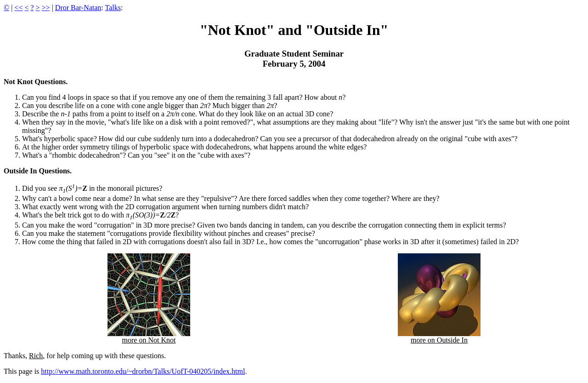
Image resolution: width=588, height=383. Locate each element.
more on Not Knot (149, 337)
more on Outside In (439, 337)
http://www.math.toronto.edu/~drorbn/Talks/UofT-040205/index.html (143, 371)
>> (46, 8)
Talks (113, 8)
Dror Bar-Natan (78, 8)
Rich (36, 356)
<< (18, 8)
